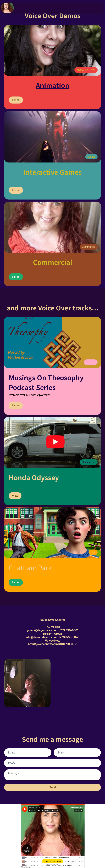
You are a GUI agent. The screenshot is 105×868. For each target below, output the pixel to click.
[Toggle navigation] (98, 8)
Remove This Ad (53, 865)
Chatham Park (30, 568)
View (15, 496)
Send (53, 787)
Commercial (89, 247)
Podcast (91, 362)
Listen (16, 100)
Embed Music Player (52, 861)
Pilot (93, 552)
